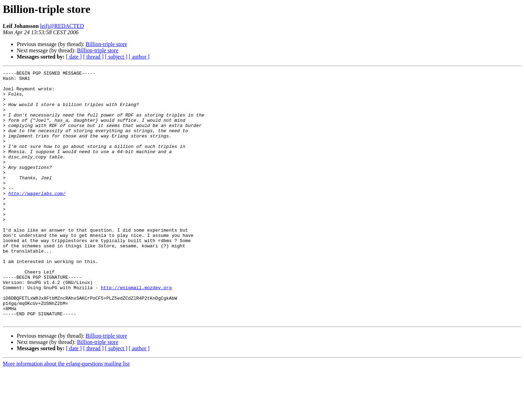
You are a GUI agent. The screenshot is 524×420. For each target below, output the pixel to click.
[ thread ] (93, 57)
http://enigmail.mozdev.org (136, 331)
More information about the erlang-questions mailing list (66, 414)
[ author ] (139, 57)
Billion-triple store (106, 44)
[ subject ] (116, 57)
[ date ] (74, 57)
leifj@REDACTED (62, 26)
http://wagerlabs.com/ (37, 218)
